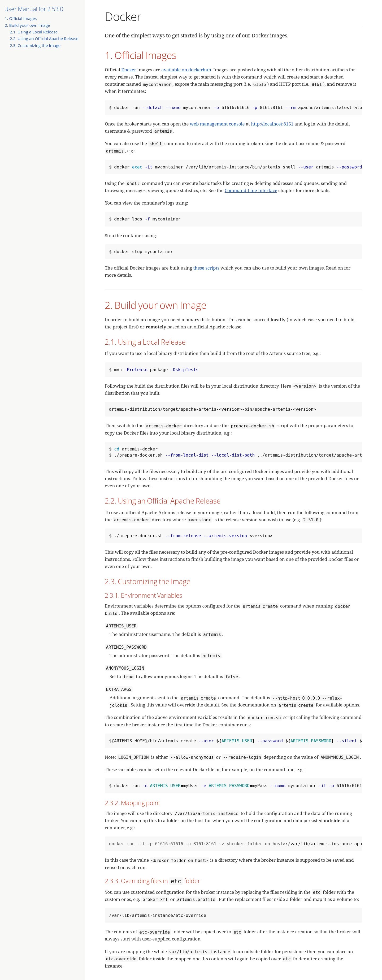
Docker (129, 70)
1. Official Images (21, 18)
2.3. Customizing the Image (35, 45)
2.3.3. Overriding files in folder (152, 881)
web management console (217, 124)
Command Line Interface (251, 190)
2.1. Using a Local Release (34, 32)
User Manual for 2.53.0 (34, 9)
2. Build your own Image (27, 25)
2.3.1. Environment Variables (144, 595)
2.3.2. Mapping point (133, 803)
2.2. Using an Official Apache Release (44, 38)
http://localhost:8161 (272, 124)
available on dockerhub (186, 70)
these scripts (206, 268)
